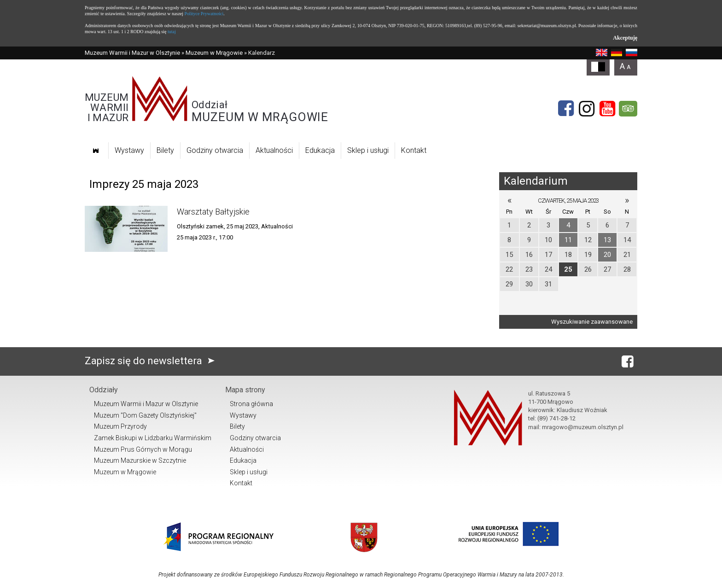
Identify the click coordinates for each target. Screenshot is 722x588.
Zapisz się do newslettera (152, 361)
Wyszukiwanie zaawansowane (592, 322)
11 (568, 240)
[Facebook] (566, 109)
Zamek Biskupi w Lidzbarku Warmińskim (153, 438)
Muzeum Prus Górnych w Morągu (143, 449)
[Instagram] (587, 109)
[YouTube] (607, 109)
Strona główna (251, 404)
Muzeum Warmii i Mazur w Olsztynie (132, 53)
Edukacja (320, 150)
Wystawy (129, 150)
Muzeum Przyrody (120, 426)
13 (607, 240)
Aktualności (274, 150)
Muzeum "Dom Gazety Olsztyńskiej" (145, 415)
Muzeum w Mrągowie (214, 53)
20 (607, 255)
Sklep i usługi (368, 150)
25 (568, 269)
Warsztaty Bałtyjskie (213, 212)
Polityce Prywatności (204, 14)
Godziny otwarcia (215, 150)
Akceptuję (625, 38)
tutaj (172, 32)
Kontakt (414, 150)
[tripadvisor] (628, 109)
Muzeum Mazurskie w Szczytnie (140, 460)
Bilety (165, 150)
